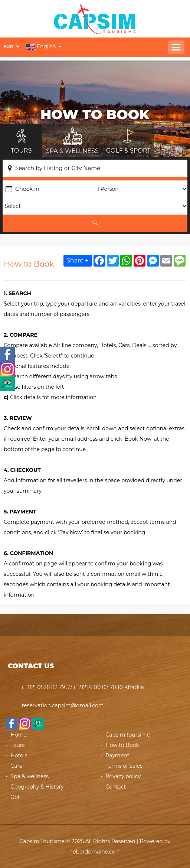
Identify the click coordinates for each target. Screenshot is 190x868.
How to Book (122, 745)
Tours (17, 745)
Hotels (19, 756)
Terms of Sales (124, 766)
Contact (116, 787)
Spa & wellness (30, 776)
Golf (16, 797)
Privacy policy (123, 776)
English (44, 46)
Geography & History (37, 787)
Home (18, 735)
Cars (16, 766)
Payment (117, 756)
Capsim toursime (128, 735)
